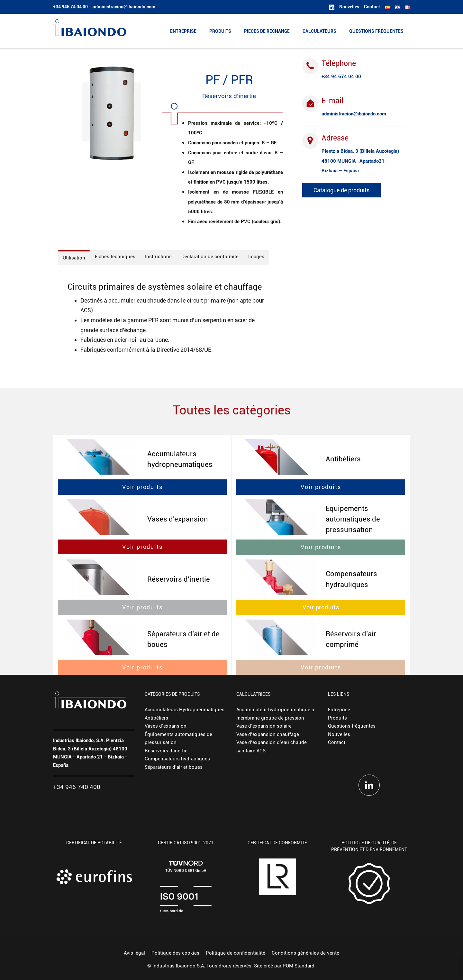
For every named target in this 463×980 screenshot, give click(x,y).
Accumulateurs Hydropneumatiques (185, 710)
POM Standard (299, 966)
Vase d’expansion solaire (264, 726)
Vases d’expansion (166, 726)
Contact (337, 742)
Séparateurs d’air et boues (174, 767)
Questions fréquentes (352, 726)
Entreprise (339, 710)
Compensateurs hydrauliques (177, 759)
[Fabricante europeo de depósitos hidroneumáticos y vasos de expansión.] (90, 31)
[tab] (74, 258)
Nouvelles (339, 734)
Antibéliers (156, 718)
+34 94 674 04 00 (341, 77)
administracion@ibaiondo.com (354, 114)
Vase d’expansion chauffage (268, 734)
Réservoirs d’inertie (166, 751)
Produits (337, 718)
